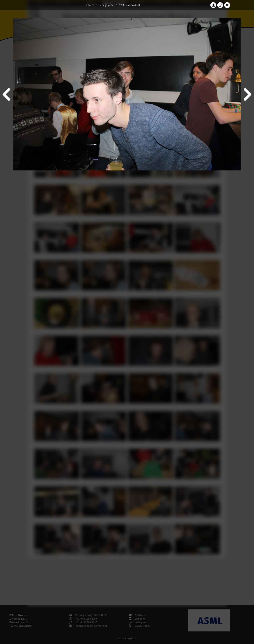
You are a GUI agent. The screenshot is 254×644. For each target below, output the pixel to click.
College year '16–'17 (110, 5)
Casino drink (133, 5)
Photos (90, 5)
